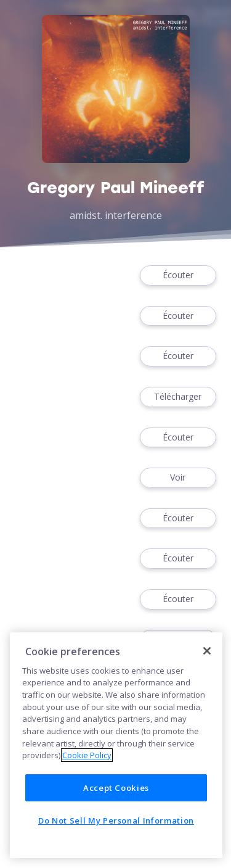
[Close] (207, 651)
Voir (178, 478)
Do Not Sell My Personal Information (116, 820)
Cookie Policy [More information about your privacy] (87, 755)
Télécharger (178, 397)
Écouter (178, 275)
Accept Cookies (116, 788)
